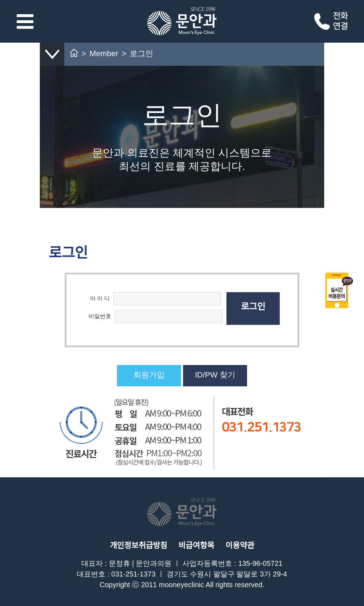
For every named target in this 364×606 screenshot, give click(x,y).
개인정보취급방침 (139, 545)
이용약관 (240, 545)
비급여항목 (196, 545)
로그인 (253, 306)
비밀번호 (100, 316)
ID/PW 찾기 (215, 375)
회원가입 (149, 375)
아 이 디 (100, 298)
